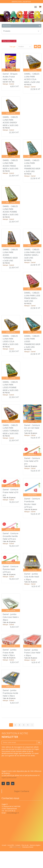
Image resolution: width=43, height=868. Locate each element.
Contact (18, 845)
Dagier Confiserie (22, 791)
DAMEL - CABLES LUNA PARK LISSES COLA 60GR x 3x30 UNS (11, 340)
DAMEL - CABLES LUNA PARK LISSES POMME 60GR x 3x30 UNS (11, 386)
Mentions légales (35, 845)
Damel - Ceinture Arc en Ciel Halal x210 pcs (32, 428)
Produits (21, 31)
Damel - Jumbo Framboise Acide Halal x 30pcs (10, 693)
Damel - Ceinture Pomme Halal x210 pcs (11, 569)
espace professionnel (9, 778)
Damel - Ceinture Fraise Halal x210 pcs (11, 492)
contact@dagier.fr (13, 813)
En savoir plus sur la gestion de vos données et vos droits (20, 754)
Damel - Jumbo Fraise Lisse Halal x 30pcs (32, 653)
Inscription (27, 2)
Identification (17, 2)
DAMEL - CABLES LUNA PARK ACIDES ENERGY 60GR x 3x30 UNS (11, 121)
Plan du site (25, 845)
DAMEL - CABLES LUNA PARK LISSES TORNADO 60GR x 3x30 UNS (11, 429)
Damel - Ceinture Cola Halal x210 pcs (32, 461)
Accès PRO (11, 845)
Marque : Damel (8, 84)
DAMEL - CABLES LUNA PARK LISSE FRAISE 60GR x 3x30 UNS (32, 297)
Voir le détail (11, 70)
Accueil (4, 845)
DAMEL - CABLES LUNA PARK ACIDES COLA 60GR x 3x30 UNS (32, 78)
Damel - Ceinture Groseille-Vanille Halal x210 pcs (11, 536)
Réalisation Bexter (28, 847)
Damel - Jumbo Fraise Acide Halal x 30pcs (10, 652)
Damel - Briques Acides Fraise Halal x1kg (10, 77)
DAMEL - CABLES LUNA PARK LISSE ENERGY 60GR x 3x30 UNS (32, 254)
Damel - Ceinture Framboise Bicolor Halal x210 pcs (32, 503)
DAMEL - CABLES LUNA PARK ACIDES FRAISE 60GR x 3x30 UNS (11, 164)
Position (24, 47)
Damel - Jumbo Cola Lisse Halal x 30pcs (11, 617)
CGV (11, 847)
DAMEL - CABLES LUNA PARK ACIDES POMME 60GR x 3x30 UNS (11, 210)
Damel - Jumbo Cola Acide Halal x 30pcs (32, 577)
